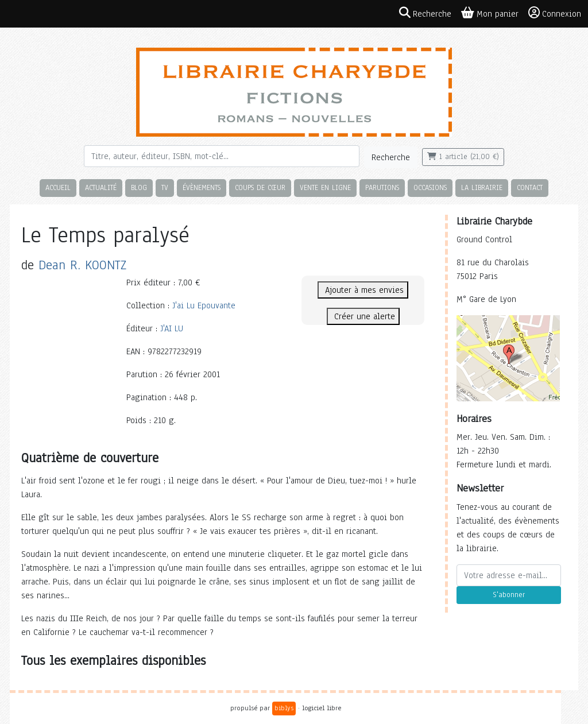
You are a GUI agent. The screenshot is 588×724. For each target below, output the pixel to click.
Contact (530, 187)
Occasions (430, 187)
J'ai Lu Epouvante (204, 305)
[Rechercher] (222, 156)
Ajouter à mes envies (363, 290)
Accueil (58, 187)
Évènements (202, 187)
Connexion (555, 13)
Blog (139, 187)
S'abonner (509, 595)
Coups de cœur (260, 187)
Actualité (101, 187)
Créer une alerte (363, 316)
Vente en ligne (325, 187)
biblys (284, 708)
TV (165, 187)
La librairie (482, 187)
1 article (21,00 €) (463, 157)
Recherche (391, 157)
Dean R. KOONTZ (82, 265)
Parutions (382, 187)
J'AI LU (172, 328)
